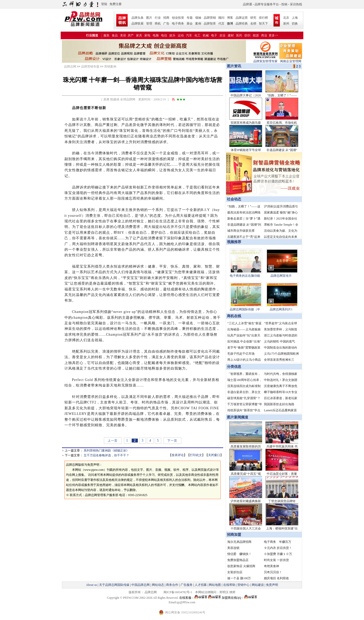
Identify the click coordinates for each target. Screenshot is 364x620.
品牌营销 (210, 18)
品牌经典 (242, 24)
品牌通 (247, 4)
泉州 (286, 24)
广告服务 (187, 585)
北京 (286, 18)
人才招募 (201, 585)
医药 (239, 35)
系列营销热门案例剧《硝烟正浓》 (106, 451)
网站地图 (215, 585)
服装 (106, 35)
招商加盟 (234, 535)
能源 (256, 35)
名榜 (253, 24)
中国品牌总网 (141, 585)
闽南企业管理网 (291, 60)
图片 (149, 18)
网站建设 (258, 585)
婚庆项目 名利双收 (276, 578)
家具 (139, 35)
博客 (230, 18)
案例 (198, 24)
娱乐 (172, 35)
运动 (181, 35)
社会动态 (234, 199)
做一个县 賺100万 (239, 578)
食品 (115, 35)
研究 (253, 18)
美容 (123, 35)
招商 (166, 18)
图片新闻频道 (238, 417)
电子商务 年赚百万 (278, 542)
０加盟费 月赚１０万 (278, 554)
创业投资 (178, 18)
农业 (222, 35)
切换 (295, 24)
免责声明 (272, 585)
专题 (190, 18)
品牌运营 (242, 18)
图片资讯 (234, 66)
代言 (221, 24)
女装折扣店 (235, 572)
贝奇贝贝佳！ (273, 572)
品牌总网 (70, 67)
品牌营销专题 (90, 67)
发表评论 (178, 455)
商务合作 (172, 585)
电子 (214, 35)
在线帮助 (229, 585)
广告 (166, 24)
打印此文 (196, 455)
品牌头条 (138, 18)
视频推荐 (234, 242)
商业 (264, 35)
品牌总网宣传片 (281, 276)
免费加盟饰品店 (238, 560)
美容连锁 (233, 548)
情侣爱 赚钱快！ (239, 554)
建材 (231, 35)
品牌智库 (210, 24)
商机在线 (234, 316)
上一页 (113, 441)
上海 (295, 18)
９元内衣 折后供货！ (278, 548)
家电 (147, 35)
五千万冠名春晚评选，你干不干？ (106, 455)
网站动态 (158, 585)
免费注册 (116, 4)
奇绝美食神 (271, 566)
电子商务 (178, 24)
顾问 (221, 18)
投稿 (284, 4)
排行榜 (263, 18)
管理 (149, 24)
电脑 (156, 35)
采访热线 (296, 4)
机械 (206, 35)
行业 (158, 18)
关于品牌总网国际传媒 (114, 585)
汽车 (189, 35)
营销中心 (243, 585)
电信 (164, 35)
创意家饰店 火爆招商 (241, 566)
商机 (158, 24)
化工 (197, 35)
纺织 (247, 35)
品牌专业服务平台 (267, 4)
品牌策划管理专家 (265, 60)
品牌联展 (138, 24)
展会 (190, 24)
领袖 (198, 18)
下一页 (172, 441)
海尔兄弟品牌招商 (239, 542)
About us (92, 585)
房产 (131, 35)
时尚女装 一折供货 (276, 560)
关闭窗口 (214, 455)
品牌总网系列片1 (281, 309)
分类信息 (234, 367)
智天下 (263, 24)
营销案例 (110, 67)
